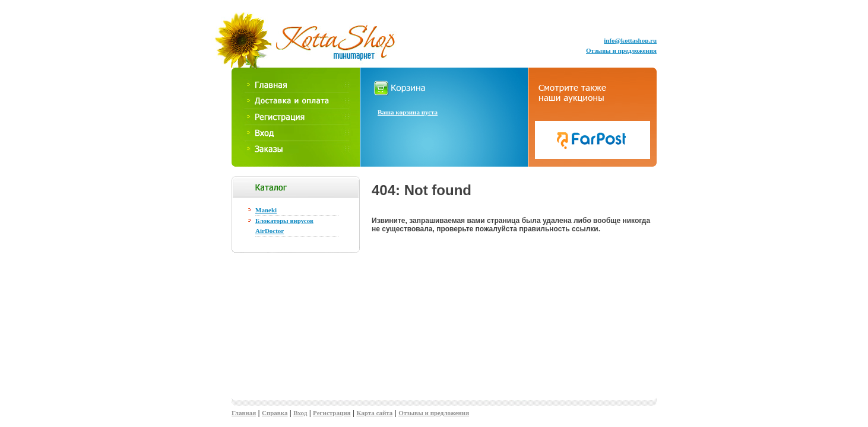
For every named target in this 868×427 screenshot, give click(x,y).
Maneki (266, 210)
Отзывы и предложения (621, 50)
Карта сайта (374, 413)
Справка (275, 413)
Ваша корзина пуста (408, 112)
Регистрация (332, 413)
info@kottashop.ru (630, 40)
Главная (244, 413)
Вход (300, 413)
